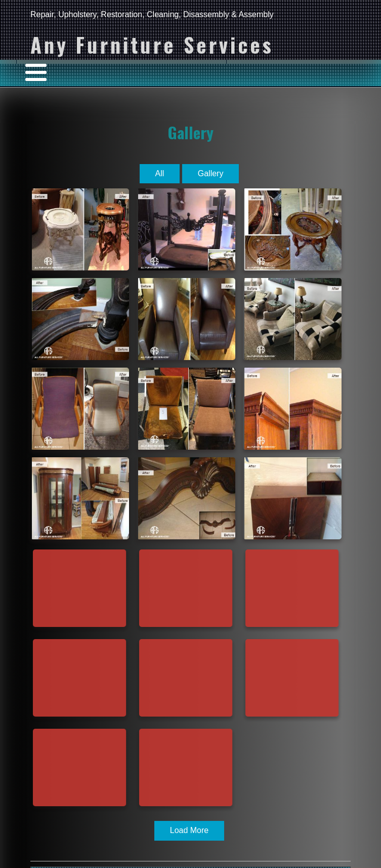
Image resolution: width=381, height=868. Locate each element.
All (160, 173)
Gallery (190, 132)
